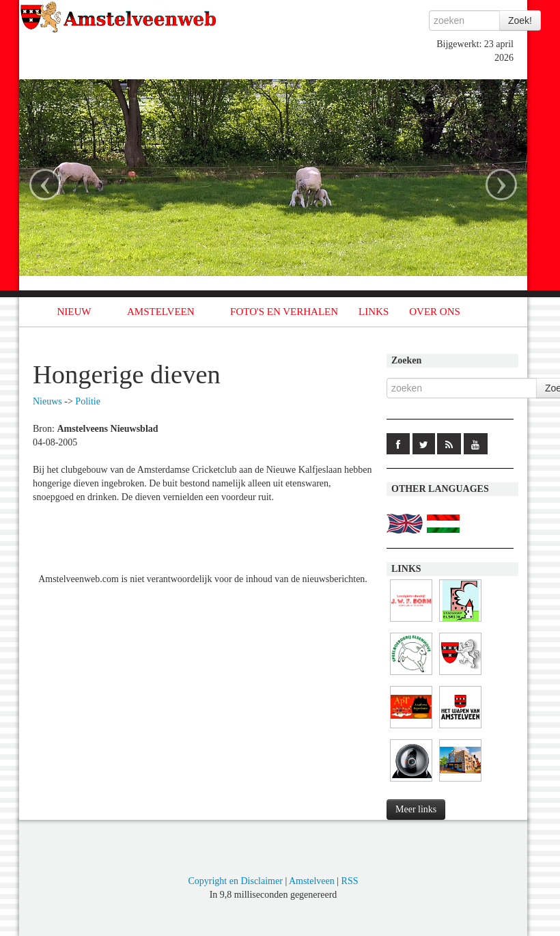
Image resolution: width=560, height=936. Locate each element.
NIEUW (74, 312)
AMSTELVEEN (161, 312)
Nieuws (47, 401)
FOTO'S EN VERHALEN (284, 312)
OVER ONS (435, 312)
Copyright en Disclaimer (235, 881)
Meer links (416, 809)
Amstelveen (312, 881)
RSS (350, 881)
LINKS (374, 312)
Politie (88, 401)
